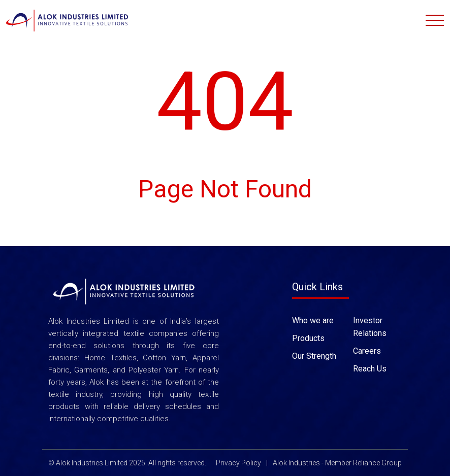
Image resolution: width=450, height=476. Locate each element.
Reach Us (370, 368)
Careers (367, 350)
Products (308, 338)
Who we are (313, 320)
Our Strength (314, 355)
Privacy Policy (238, 463)
